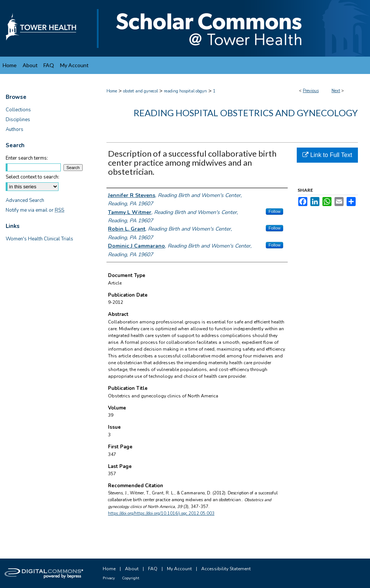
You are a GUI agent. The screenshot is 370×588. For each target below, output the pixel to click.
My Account (179, 569)
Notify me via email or (35, 210)
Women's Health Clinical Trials (39, 239)
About (132, 569)
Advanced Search (25, 200)
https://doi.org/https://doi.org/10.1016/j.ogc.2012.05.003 (161, 513)
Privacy (109, 578)
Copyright (131, 578)
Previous (311, 91)
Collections (18, 110)
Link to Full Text (327, 155)
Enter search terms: (27, 158)
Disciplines (18, 120)
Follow (274, 211)
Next (336, 91)
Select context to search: (32, 177)
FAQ (153, 569)
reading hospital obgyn (185, 91)
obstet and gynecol (140, 91)
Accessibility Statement (226, 569)
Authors (15, 129)
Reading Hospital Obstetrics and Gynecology (246, 113)
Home (112, 91)
